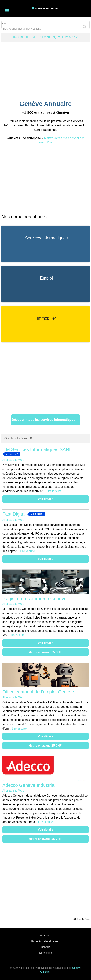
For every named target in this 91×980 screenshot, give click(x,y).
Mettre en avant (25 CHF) (45, 652)
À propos (45, 935)
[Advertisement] (45, 70)
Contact (45, 947)
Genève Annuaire (46, 8)
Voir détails (45, 499)
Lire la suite (54, 491)
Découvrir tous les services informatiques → (46, 420)
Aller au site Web (13, 460)
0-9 (15, 37)
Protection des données (45, 941)
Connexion (45, 953)
